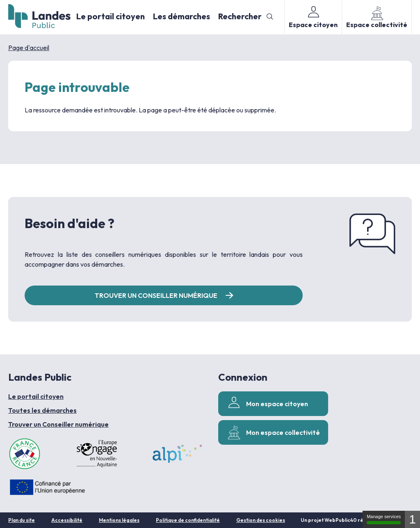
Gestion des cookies (261, 520)
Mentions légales (119, 520)
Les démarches (181, 16)
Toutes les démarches (42, 410)
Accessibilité (67, 520)
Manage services (384, 519)
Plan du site (22, 520)
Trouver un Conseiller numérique (58, 424)
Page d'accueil (29, 48)
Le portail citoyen (111, 16)
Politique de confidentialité (188, 520)
